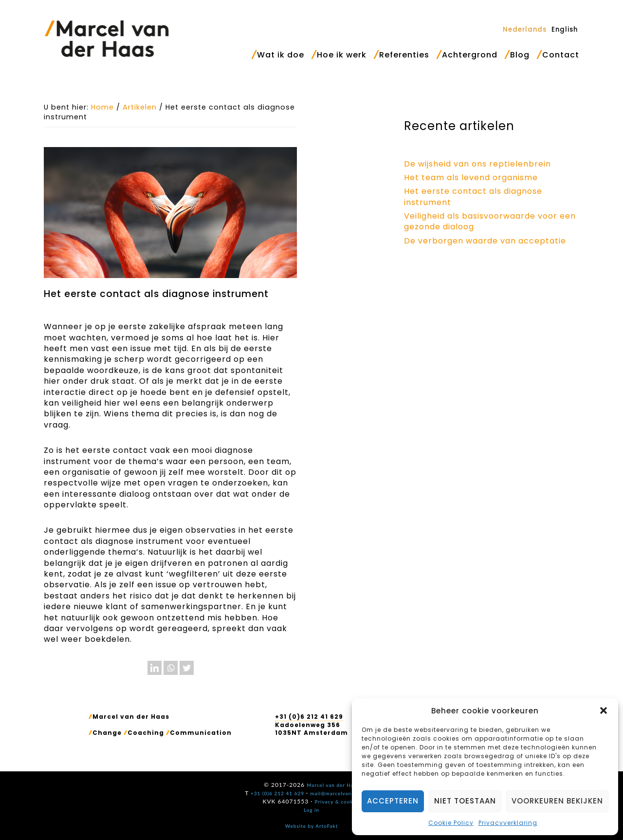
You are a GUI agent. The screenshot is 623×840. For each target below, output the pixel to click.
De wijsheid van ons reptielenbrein (477, 164)
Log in (311, 810)
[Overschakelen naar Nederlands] (525, 29)
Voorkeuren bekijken (557, 801)
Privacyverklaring (508, 823)
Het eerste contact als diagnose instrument (473, 196)
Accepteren (393, 801)
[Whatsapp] (171, 668)
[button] (604, 710)
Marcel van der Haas (107, 38)
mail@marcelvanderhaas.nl (344, 793)
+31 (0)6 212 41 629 (309, 717)
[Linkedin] (155, 668)
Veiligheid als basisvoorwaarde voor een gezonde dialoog (490, 221)
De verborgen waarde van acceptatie (485, 241)
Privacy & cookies (338, 802)
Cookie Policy (451, 823)
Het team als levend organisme (471, 177)
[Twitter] (187, 668)
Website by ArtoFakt (311, 826)
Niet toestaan (465, 801)
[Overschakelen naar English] (565, 29)
